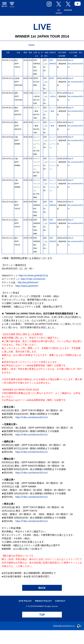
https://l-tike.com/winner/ (33, 279)
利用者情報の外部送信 (61, 626)
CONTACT (60, 601)
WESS (52, 78)
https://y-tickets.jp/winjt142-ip (33, 275)
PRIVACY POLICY (43, 601)
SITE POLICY (25, 601)
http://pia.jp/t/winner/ (28, 282)
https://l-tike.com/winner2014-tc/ (76, 64)
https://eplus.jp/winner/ (27, 286)
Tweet (31, 45)
